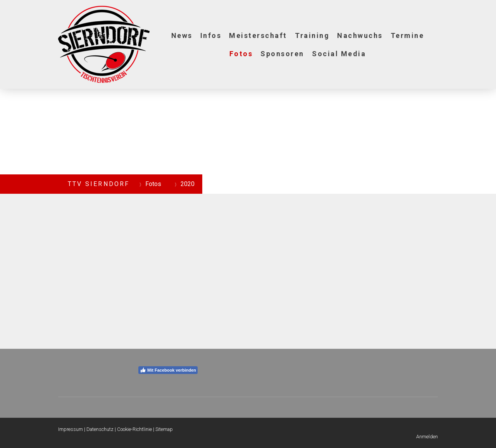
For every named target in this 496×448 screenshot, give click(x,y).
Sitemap (164, 429)
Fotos (241, 54)
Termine (407, 35)
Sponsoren (282, 54)
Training (312, 35)
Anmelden (427, 437)
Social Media (339, 54)
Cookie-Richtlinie (134, 429)
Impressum (71, 429)
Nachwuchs (360, 35)
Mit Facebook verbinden (168, 370)
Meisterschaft (258, 35)
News (182, 35)
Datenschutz (100, 429)
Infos (211, 35)
